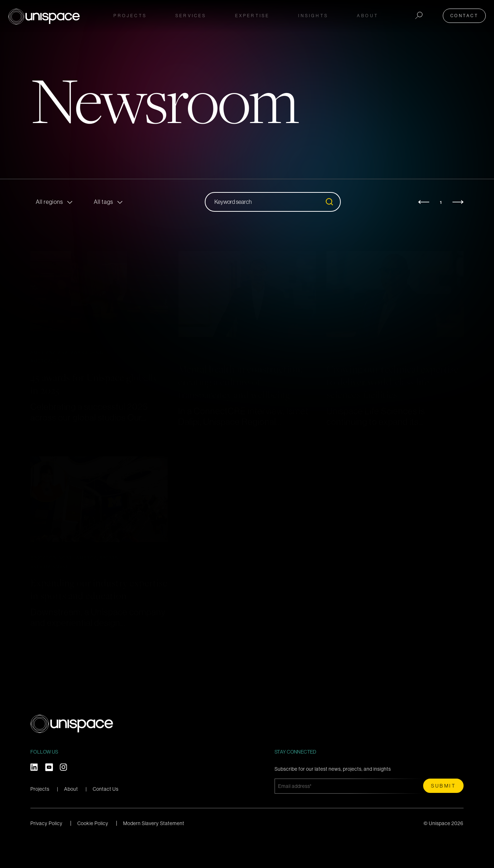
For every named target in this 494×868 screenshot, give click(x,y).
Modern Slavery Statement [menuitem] (154, 849)
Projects (130, 15)
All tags (103, 202)
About (71, 815)
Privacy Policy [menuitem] (47, 849)
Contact (467, 15)
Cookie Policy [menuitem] (93, 849)
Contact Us (106, 815)
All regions (49, 202)
